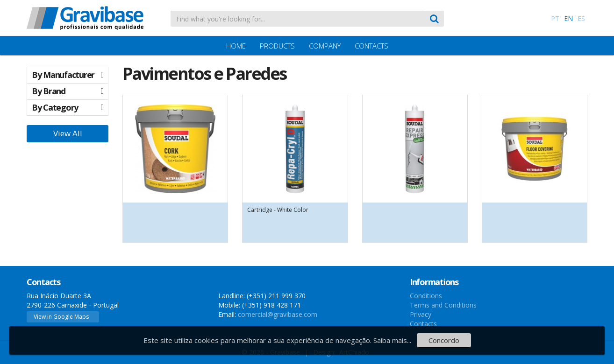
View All (68, 133)
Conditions (426, 296)
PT (555, 18)
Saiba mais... (392, 340)
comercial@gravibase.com (278, 314)
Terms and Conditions (443, 305)
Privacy (421, 314)
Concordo (444, 340)
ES (581, 18)
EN (568, 18)
